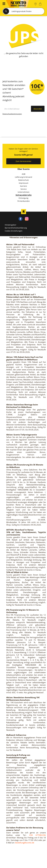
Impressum (24, 183)
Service (24, 189)
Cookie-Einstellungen (14, 231)
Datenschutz (24, 180)
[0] (41, 4)
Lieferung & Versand (23, 177)
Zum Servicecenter (23, 161)
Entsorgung (23, 198)
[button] (3, 4)
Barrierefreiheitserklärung (16, 228)
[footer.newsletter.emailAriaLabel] (16, 109)
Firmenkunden (24, 201)
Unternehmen (24, 192)
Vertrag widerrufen (24, 195)
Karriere (23, 186)
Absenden (38, 109)
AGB (24, 174)
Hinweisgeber (11, 225)
